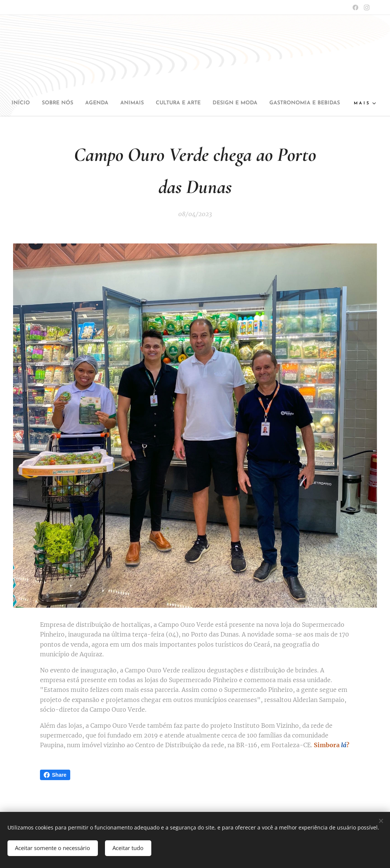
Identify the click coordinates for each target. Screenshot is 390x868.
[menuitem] (48, 103)
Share (55, 775)
